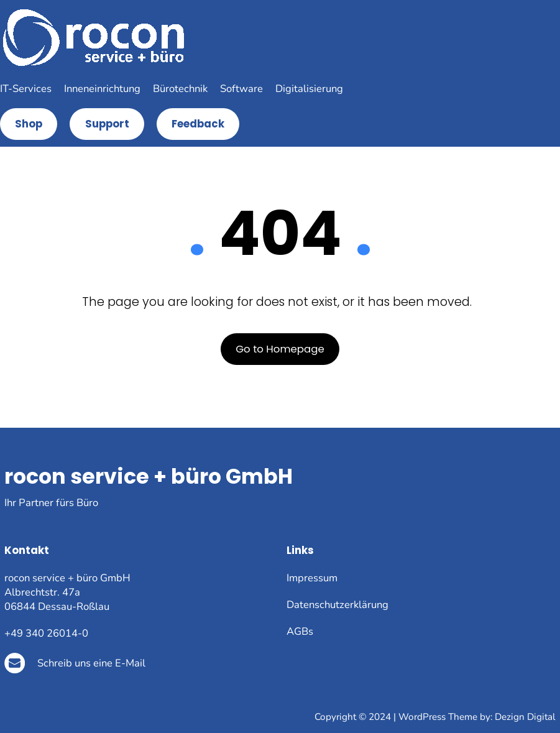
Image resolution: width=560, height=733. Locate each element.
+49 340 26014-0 (46, 633)
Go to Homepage (280, 349)
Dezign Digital (525, 717)
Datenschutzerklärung (337, 605)
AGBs (300, 631)
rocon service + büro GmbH (149, 477)
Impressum (312, 578)
